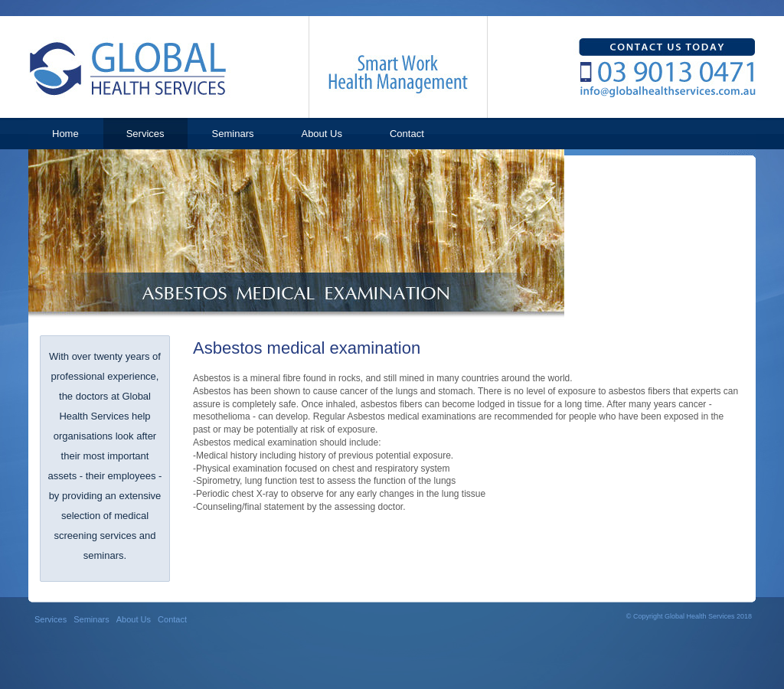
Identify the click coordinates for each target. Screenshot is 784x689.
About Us (134, 619)
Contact (172, 619)
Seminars (91, 619)
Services (51, 619)
